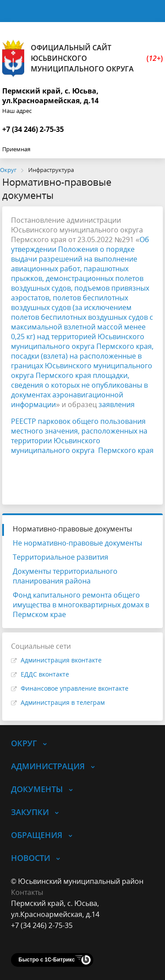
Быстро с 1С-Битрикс (47, 960)
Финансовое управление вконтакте (75, 688)
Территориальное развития (60, 557)
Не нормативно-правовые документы (77, 543)
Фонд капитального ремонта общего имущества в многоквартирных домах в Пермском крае (81, 605)
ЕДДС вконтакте (45, 674)
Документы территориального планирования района (65, 576)
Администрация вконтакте (61, 660)
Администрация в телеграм (63, 702)
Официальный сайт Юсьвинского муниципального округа (82, 58)
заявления (117, 404)
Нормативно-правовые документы (72, 529)
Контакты (27, 892)
